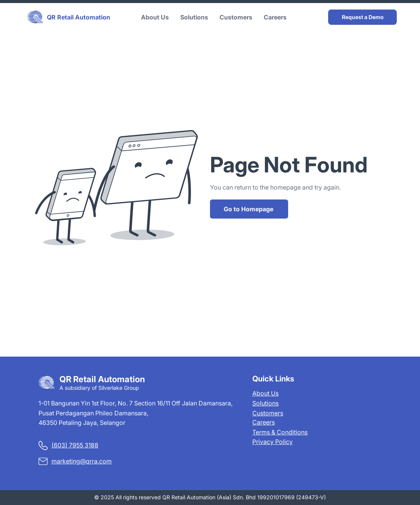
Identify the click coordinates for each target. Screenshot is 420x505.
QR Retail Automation (79, 17)
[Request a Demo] (362, 17)
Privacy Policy (273, 442)
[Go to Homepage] (249, 209)
